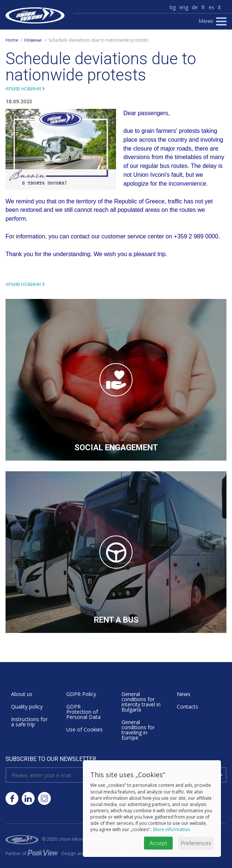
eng (184, 7)
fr (203, 7)
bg (173, 7)
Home (12, 40)
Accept (158, 843)
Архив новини (23, 89)
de (195, 7)
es (212, 7)
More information (172, 829)
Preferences (196, 843)
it (219, 7)
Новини (33, 40)
